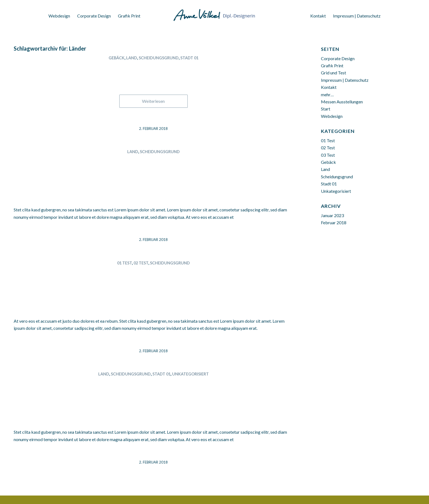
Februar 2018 (334, 222)
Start (326, 109)
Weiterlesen (153, 101)
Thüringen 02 (153, 67)
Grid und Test (334, 73)
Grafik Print (332, 65)
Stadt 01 (189, 58)
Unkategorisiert (190, 374)
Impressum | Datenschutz (345, 80)
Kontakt (329, 87)
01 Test (124, 263)
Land (132, 58)
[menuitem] (59, 14)
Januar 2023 (332, 215)
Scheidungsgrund (159, 58)
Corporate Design (338, 58)
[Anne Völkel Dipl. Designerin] (215, 12)
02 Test (141, 263)
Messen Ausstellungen (342, 102)
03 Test (328, 155)
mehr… (327, 94)
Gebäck (117, 58)
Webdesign (332, 116)
